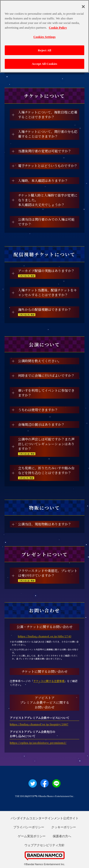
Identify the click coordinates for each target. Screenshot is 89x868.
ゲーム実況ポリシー (32, 836)
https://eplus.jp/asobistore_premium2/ (38, 743)
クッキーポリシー (64, 827)
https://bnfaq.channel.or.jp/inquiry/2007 (39, 724)
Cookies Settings (44, 37)
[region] (44, 36)
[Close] (83, 7)
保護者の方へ (62, 836)
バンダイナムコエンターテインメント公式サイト (45, 818)
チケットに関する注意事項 (49, 681)
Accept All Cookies (44, 64)
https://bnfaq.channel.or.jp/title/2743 (44, 636)
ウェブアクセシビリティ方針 (44, 845)
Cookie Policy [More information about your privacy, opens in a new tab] (58, 28)
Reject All (45, 50)
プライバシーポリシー (29, 827)
